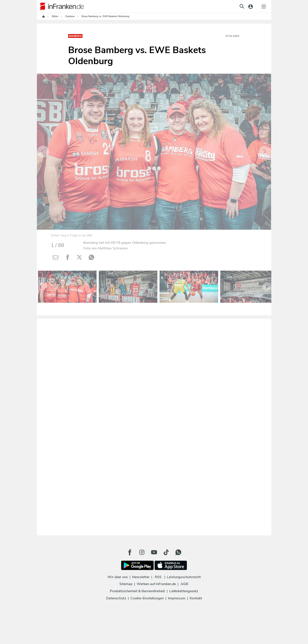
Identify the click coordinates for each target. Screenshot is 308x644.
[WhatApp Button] (178, 552)
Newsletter (141, 577)
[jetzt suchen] (242, 6)
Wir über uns (118, 577)
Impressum (177, 598)
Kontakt (196, 598)
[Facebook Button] (130, 552)
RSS (158, 577)
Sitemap (126, 584)
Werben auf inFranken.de (156, 584)
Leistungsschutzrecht (184, 577)
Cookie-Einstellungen (147, 598)
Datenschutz (116, 598)
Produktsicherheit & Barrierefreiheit (137, 591)
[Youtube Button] (154, 552)
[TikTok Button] (166, 552)
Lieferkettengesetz (184, 591)
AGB (184, 584)
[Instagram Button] (142, 552)
